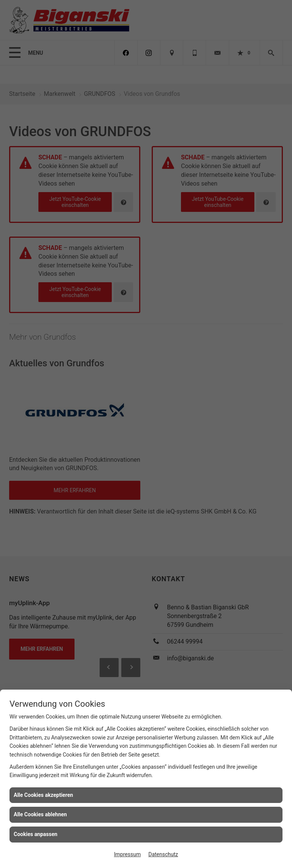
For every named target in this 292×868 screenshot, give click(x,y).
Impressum (127, 854)
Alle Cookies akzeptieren (43, 795)
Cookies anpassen (36, 834)
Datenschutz (163, 854)
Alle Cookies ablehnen (40, 814)
